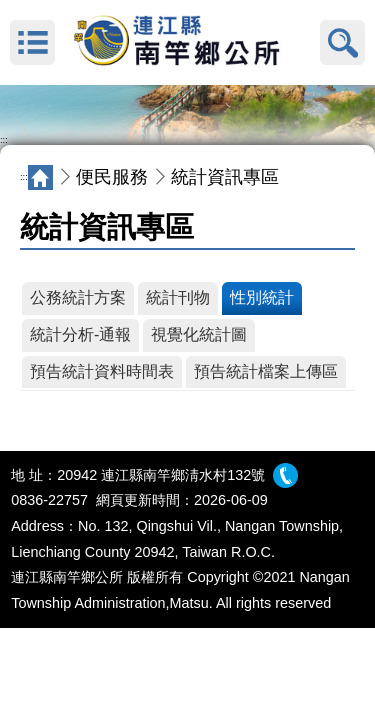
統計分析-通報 (80, 334)
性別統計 (262, 297)
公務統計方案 (78, 297)
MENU (32, 42)
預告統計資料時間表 (102, 371)
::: (4, 140)
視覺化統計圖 (199, 334)
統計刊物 (178, 297)
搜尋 (342, 42)
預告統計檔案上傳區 (266, 371)
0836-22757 (49, 500)
